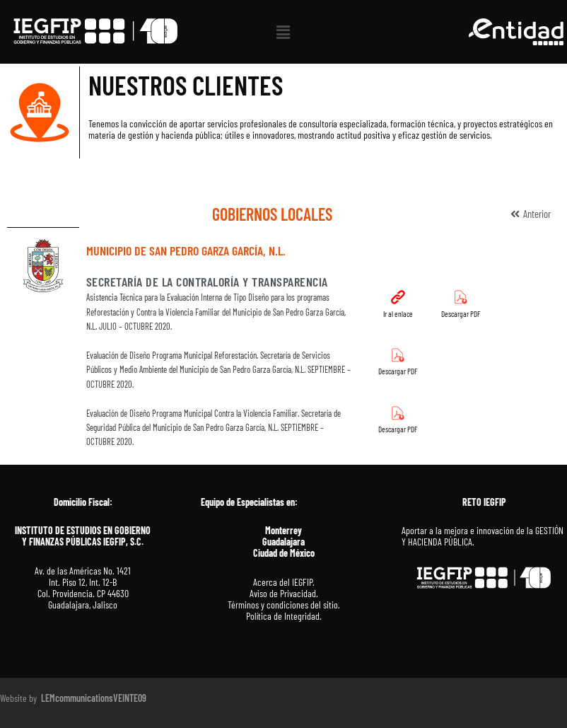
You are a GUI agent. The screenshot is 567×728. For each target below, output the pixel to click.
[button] (283, 32)
